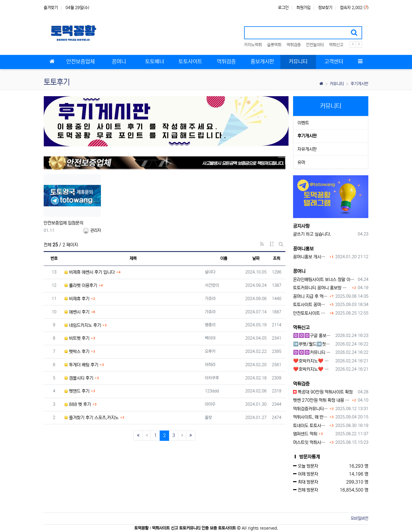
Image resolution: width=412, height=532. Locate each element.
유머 (301, 162)
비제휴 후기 (77, 299)
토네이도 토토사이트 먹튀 (311, 426)
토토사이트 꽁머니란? (311, 305)
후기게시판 (359, 84)
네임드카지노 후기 (83, 325)
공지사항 (301, 226)
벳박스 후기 (77, 352)
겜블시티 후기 (79, 378)
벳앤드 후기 (77, 391)
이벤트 (303, 123)
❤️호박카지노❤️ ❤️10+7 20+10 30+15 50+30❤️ (313, 361)
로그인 (283, 8)
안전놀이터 (315, 45)
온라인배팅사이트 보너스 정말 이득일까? (324, 280)
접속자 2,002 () (354, 8)
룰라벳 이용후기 (81, 285)
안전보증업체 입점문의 (63, 223)
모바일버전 (359, 518)
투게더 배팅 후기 (81, 365)
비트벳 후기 (77, 338)
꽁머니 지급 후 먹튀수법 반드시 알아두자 (311, 296)
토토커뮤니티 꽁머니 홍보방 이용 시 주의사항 (322, 288)
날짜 (256, 258)
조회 (277, 258)
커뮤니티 (337, 84)
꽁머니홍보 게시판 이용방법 (311, 257)
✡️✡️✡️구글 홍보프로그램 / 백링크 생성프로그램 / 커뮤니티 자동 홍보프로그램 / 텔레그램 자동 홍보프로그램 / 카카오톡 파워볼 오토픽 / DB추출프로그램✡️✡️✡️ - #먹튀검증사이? (313, 336)
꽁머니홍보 (303, 249)
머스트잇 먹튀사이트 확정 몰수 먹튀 (311, 442)
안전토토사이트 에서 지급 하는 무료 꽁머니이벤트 (311, 313)
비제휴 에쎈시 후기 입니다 (90, 272)
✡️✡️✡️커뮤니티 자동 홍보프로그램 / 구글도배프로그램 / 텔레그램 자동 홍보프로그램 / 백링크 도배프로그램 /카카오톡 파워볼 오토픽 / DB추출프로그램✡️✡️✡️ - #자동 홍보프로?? (313, 352)
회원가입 (303, 8)
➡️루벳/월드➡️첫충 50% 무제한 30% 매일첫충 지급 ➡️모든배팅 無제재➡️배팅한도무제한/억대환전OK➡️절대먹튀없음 (313, 344)
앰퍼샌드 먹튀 (305, 434)
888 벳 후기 (78, 404)
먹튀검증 (294, 45)
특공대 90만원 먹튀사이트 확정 (323, 392)
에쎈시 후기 (77, 312)
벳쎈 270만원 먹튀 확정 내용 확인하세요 (322, 400)
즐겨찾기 (51, 8)
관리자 (92, 230)
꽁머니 (299, 271)
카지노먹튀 (253, 45)
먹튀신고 (336, 45)
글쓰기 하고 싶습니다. (312, 234)
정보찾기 (325, 8)
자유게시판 (307, 149)
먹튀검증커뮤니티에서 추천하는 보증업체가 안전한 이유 (311, 409)
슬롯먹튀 (274, 45)
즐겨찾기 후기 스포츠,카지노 (91, 418)
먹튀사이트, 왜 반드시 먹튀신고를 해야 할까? (311, 417)
